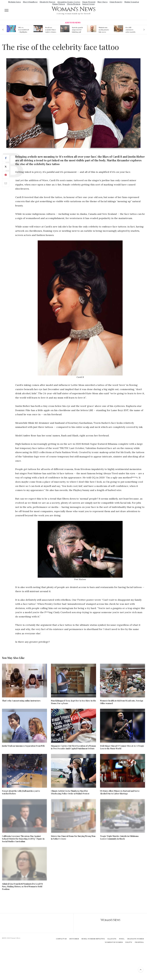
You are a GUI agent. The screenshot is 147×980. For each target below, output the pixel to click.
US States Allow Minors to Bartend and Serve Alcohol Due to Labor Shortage (120, 792)
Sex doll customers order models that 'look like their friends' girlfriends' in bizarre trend (130, 30)
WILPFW (129, 942)
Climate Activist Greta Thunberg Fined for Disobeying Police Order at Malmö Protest (70, 792)
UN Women (74, 939)
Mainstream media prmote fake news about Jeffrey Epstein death (104, 30)
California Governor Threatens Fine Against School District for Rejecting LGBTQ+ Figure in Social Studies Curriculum (23, 839)
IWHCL (122, 939)
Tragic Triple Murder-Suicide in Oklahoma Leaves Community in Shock (119, 837)
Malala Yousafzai (132, 2)
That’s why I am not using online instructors (21, 701)
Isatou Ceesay (89, 4)
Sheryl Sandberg (30, 2)
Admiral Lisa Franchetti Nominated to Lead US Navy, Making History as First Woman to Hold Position (22, 886)
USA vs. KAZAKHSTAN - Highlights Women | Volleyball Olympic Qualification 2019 (24, 30)
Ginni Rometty (116, 2)
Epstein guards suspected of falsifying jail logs (77, 30)
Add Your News (73, 23)
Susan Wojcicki (89, 2)
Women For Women (114, 942)
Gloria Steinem (74, 4)
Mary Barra (102, 2)
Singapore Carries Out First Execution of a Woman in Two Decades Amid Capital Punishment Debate (73, 747)
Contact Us (61, 939)
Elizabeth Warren (47, 2)
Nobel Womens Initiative (93, 939)
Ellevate (112, 939)
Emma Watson (59, 4)
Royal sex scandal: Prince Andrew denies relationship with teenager (51, 30)
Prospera (139, 942)
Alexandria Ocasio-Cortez (69, 2)
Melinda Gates (15, 2)
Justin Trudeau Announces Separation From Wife (23, 746)
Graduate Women (135, 939)
